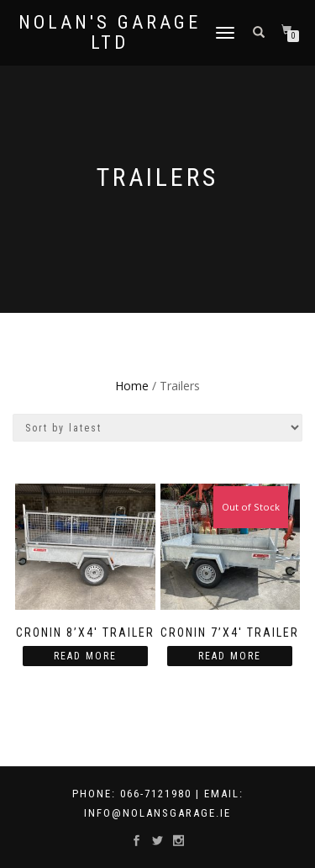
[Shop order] (157, 428)
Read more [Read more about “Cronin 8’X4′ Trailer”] (85, 656)
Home (132, 386)
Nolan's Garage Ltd (110, 33)
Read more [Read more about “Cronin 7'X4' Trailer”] (230, 656)
